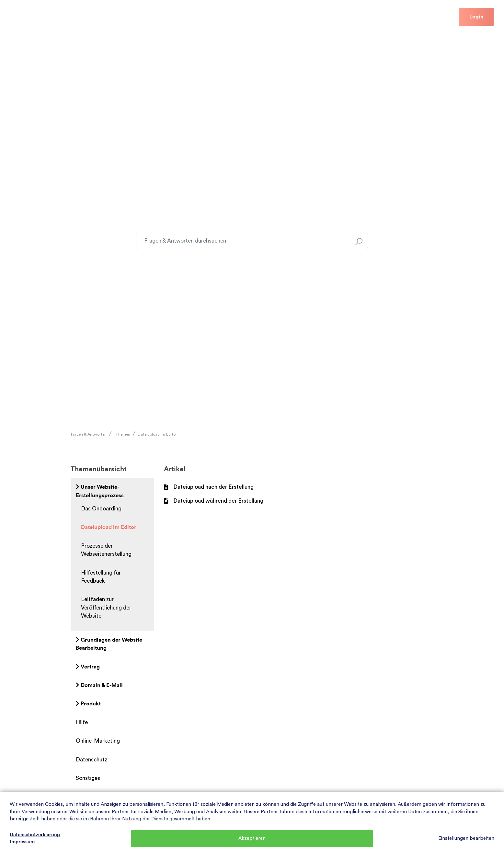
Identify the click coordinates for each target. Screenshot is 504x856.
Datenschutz (92, 760)
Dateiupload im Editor (157, 434)
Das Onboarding (101, 509)
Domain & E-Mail (99, 685)
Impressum (22, 842)
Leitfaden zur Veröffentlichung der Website (106, 608)
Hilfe (112, 17)
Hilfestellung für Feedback (101, 577)
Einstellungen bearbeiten (466, 838)
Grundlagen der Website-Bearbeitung (110, 644)
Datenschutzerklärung (35, 835)
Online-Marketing (98, 741)
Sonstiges (88, 778)
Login (476, 17)
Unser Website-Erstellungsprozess (100, 491)
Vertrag (88, 667)
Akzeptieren (252, 838)
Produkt (88, 704)
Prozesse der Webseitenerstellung (106, 550)
